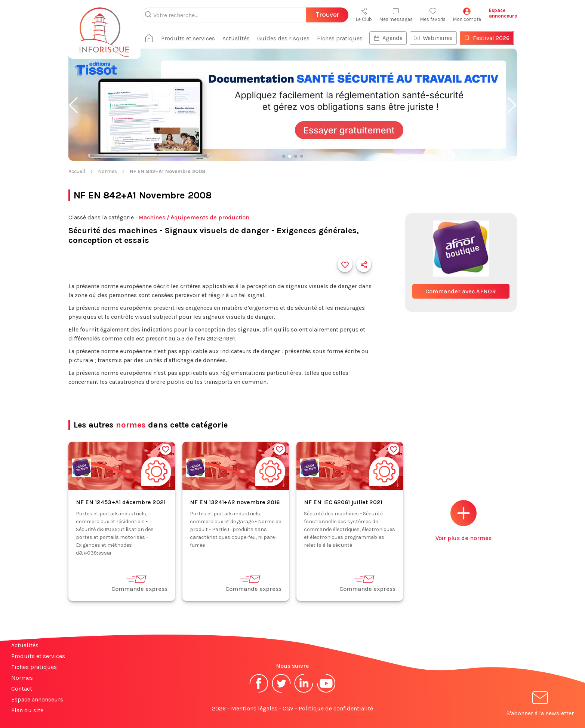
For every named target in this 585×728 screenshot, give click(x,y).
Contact (22, 689)
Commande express (139, 583)
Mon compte (467, 15)
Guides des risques (283, 38)
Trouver (327, 15)
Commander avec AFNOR (461, 291)
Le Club (364, 15)
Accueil (77, 171)
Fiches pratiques (340, 38)
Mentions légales (254, 708)
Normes (107, 171)
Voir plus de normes (464, 521)
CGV (288, 708)
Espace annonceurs (37, 699)
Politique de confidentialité (336, 708)
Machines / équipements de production (194, 217)
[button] (73, 105)
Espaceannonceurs (503, 13)
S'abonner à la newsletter (540, 705)
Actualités (236, 38)
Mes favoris (433, 15)
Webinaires (433, 38)
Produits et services (188, 38)
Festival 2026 (487, 38)
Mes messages (396, 15)
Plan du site (27, 710)
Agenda (388, 38)
